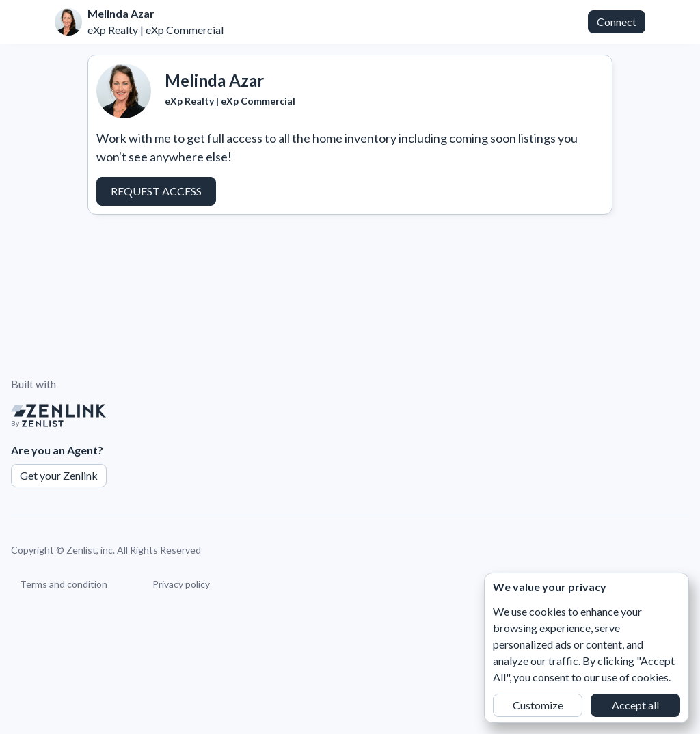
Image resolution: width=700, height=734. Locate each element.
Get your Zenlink (59, 475)
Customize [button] (538, 705)
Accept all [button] (635, 705)
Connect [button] (617, 22)
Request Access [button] (156, 191)
